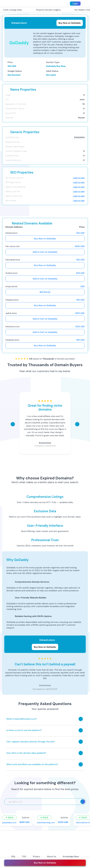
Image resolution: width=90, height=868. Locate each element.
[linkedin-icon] (67, 849)
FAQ (13, 856)
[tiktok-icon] (58, 849)
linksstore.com (13, 327)
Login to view (79, 178)
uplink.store (11, 313)
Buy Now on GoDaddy (45, 239)
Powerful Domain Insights (47, 10)
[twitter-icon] (41, 849)
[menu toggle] (85, 3)
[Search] (83, 802)
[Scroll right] (77, 424)
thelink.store (11, 273)
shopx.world (11, 286)
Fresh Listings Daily (11, 10)
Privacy (36, 856)
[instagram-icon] (32, 849)
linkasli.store (11, 233)
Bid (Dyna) (45, 292)
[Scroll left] (13, 424)
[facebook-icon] (23, 849)
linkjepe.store (12, 300)
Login (75, 4)
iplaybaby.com (9, 822)
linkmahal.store (13, 260)
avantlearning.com (46, 822)
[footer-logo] (45, 839)
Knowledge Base (71, 856)
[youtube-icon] (49, 849)
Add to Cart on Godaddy (45, 252)
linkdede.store (12, 340)
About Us (51, 856)
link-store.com (13, 246)
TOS (24, 856)
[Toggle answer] (81, 719)
